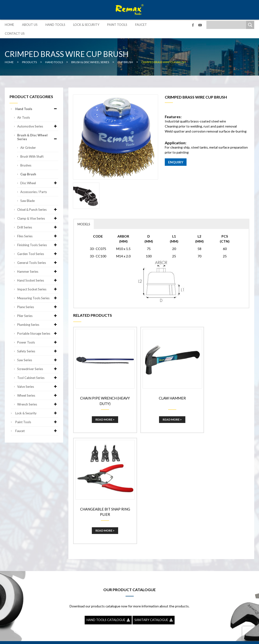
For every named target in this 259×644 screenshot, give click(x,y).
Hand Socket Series (38, 280)
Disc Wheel (39, 183)
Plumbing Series (38, 325)
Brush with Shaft (32, 156)
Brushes (26, 165)
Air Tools (24, 117)
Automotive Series (38, 126)
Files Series (38, 236)
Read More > (101, 413)
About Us (30, 25)
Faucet (141, 25)
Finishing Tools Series (38, 245)
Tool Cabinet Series (38, 378)
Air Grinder (28, 148)
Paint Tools (117, 25)
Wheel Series (38, 395)
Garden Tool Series (38, 254)
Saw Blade (28, 201)
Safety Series (38, 351)
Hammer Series (38, 272)
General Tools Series (38, 263)
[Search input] (227, 25)
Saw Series (38, 360)
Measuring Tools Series (38, 298)
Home (9, 25)
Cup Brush (28, 174)
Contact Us (15, 33)
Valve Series (38, 387)
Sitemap (165, 637)
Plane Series (38, 307)
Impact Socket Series (38, 289)
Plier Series (38, 316)
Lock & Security (86, 25)
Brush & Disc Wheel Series (38, 137)
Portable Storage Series (38, 333)
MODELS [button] (84, 224)
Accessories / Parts (34, 192)
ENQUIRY (176, 162)
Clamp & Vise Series (38, 218)
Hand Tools (55, 25)
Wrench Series (38, 404)
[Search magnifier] (250, 25)
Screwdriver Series (38, 369)
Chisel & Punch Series (38, 210)
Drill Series (38, 227)
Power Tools (38, 342)
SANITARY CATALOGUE (154, 503)
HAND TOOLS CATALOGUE (108, 503)
